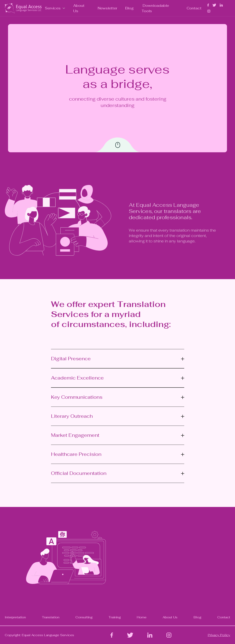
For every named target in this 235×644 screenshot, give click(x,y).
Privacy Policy (219, 635)
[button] (55, 8)
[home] (23, 8)
